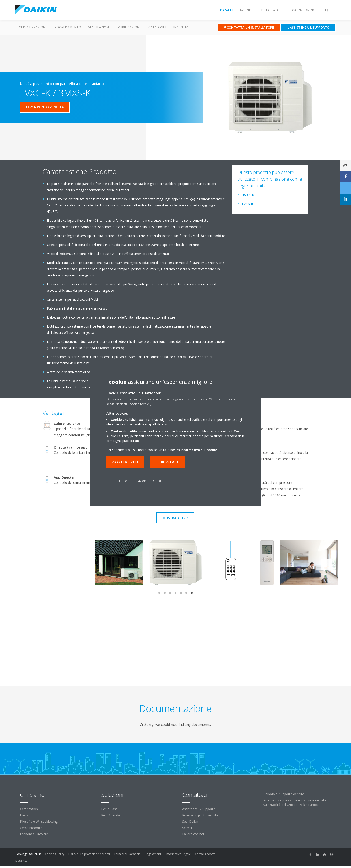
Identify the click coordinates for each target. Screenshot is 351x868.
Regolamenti (153, 854)
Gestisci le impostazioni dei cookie (137, 481)
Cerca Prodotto (31, 828)
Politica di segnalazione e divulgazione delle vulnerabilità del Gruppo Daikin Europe (295, 802)
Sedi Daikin (190, 821)
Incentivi (181, 27)
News (24, 815)
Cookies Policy (55, 854)
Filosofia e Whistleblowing (39, 821)
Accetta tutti (125, 462)
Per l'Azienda (110, 815)
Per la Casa (109, 809)
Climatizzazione (33, 27)
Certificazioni (29, 809)
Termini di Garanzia (127, 854)
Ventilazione (99, 27)
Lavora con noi (193, 834)
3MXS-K (248, 195)
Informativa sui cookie (199, 450)
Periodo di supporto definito (284, 794)
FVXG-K (248, 204)
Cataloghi (157, 27)
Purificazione (129, 27)
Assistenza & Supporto (199, 809)
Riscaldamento (68, 27)
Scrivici (187, 828)
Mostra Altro (175, 518)
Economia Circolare (34, 834)
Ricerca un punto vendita (200, 815)
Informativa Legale (178, 854)
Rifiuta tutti (168, 462)
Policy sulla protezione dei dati (89, 854)
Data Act (21, 861)
